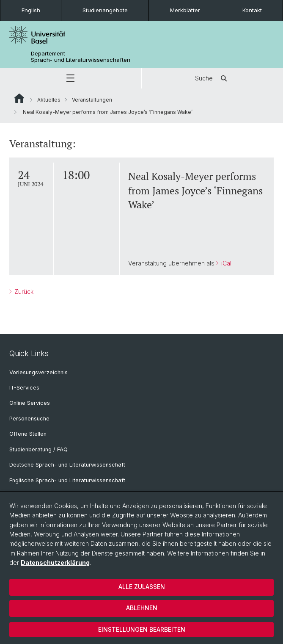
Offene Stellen (28, 434)
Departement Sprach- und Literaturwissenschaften (81, 57)
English (31, 10)
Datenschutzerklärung (55, 562)
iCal (225, 263)
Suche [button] (212, 78)
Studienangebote (105, 10)
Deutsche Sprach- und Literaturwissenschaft (67, 465)
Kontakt (252, 10)
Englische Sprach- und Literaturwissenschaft (67, 480)
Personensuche (29, 419)
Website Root (19, 98)
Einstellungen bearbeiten (142, 629)
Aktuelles (49, 100)
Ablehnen (142, 608)
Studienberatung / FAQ (38, 449)
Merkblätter (185, 10)
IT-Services (24, 388)
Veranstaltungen (92, 100)
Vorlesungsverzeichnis (38, 372)
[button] (71, 78)
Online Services (30, 403)
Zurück (23, 292)
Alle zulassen (142, 587)
